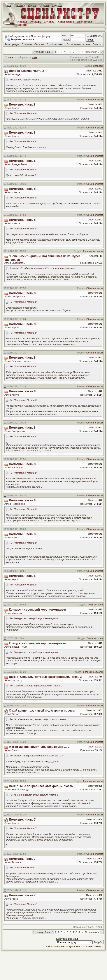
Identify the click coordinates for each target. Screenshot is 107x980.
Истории (22, 25)
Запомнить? (95, 36)
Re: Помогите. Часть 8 (23, 113)
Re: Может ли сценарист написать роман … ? (36, 756)
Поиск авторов (95, 605)
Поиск (7, 5)
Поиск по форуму (41, 36)
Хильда (16, 74)
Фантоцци (17, 468)
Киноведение (66, 22)
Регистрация (12, 44)
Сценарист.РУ (76, 947)
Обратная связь (56, 947)
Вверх (99, 947)
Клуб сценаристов (18, 36)
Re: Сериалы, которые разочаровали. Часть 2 (36, 686)
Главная (22, 22)
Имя (64, 35)
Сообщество (56, 44)
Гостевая (20, 5)
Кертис (15, 108)
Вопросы (98, 66)
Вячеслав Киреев (21, 361)
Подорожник (18, 297)
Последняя (92, 52)
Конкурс (36, 22)
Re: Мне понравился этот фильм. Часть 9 (34, 795)
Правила (27, 44)
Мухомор (17, 613)
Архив (90, 947)
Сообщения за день (79, 44)
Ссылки (44, 5)
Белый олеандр (20, 790)
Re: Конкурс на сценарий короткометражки (34, 618)
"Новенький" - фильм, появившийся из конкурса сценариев (42, 268)
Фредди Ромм (19, 164)
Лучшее (49, 22)
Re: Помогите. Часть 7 (23, 828)
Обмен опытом (95, 100)
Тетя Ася (16, 862)
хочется (16, 192)
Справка (40, 44)
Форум (32, 5)
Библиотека (85, 22)
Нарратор (17, 680)
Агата (15, 714)
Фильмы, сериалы (93, 251)
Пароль (66, 40)
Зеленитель (18, 263)
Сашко (15, 750)
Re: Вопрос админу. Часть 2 (26, 80)
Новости (57, 5)
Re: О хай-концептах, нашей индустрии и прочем (38, 719)
